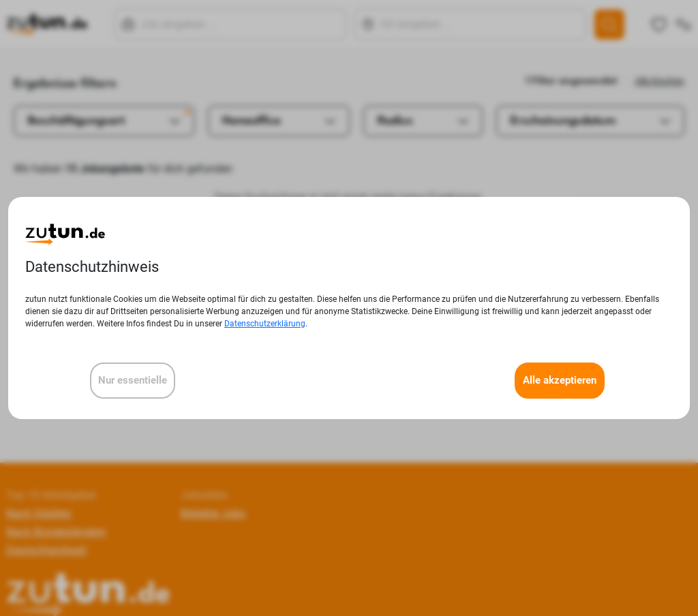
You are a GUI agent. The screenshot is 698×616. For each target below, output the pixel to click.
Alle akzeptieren (560, 380)
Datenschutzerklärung (265, 324)
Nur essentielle (133, 380)
